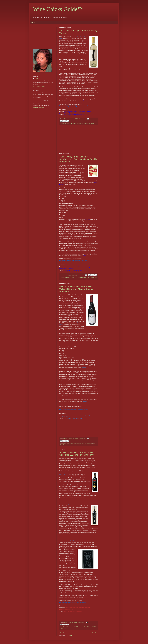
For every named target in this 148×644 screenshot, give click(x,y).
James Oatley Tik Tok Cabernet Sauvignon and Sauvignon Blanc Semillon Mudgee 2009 (79, 159)
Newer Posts (63, 633)
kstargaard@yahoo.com (38, 107)
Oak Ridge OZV (75, 627)
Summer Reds (91, 627)
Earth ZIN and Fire (67, 627)
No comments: (83, 119)
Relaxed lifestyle (67, 123)
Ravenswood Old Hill (83, 627)
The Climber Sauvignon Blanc (77, 123)
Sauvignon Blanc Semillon (85, 277)
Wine (85, 123)
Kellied (37, 79)
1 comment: (81, 275)
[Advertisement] (79, 139)
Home (33, 22)
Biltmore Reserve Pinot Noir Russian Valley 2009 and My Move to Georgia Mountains (76, 289)
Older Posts (95, 633)
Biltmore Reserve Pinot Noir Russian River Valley (74, 443)
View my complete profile (39, 86)
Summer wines (94, 277)
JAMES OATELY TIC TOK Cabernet (71, 277)
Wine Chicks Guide (90, 123)
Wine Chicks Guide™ (58, 9)
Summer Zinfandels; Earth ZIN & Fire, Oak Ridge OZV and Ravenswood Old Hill (79, 454)
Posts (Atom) (69, 636)
